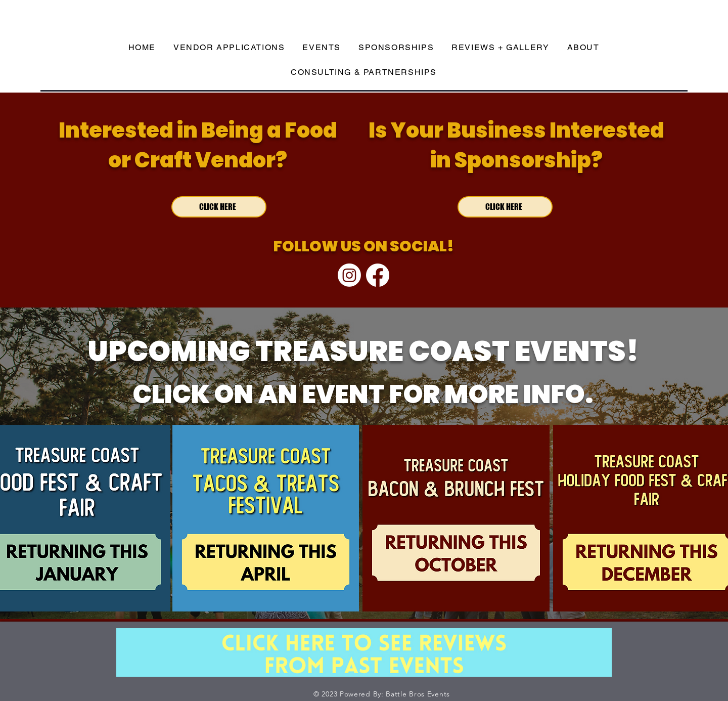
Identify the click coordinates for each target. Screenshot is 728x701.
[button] (322, 48)
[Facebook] (378, 275)
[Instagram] (349, 275)
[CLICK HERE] (219, 207)
